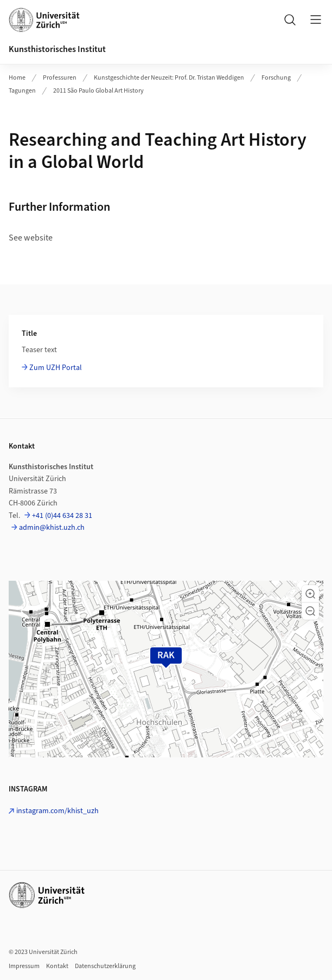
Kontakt (57, 966)
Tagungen (22, 91)
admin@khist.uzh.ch (52, 528)
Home (17, 78)
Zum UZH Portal (56, 368)
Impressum (24, 966)
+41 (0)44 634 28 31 (62, 516)
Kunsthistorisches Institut (57, 49)
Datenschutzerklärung (105, 966)
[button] (310, 594)
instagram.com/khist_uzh (58, 811)
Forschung (276, 78)
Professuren (60, 78)
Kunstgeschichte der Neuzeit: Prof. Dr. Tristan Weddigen (169, 78)
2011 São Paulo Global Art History (98, 91)
